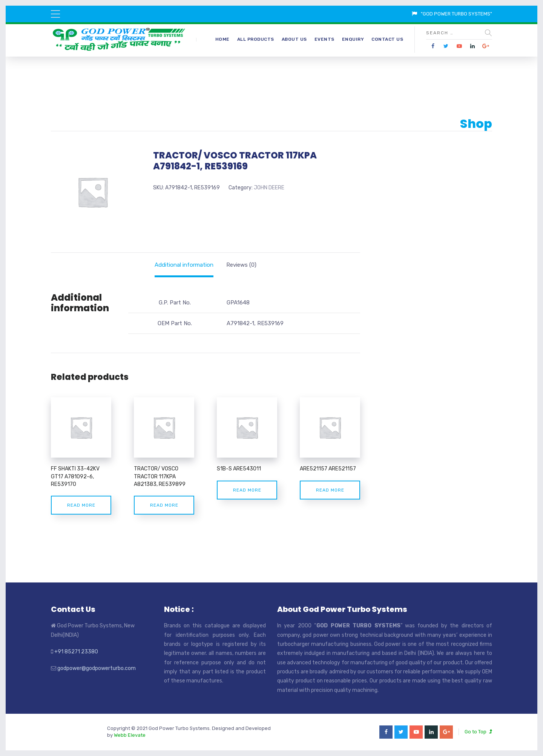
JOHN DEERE (269, 188)
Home (222, 39)
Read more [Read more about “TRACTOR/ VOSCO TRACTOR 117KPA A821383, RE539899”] (164, 505)
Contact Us (387, 39)
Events (324, 39)
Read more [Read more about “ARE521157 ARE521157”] (330, 490)
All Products (256, 39)
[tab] (184, 265)
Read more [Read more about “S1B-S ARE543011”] (247, 490)
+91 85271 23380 (76, 652)
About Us (294, 39)
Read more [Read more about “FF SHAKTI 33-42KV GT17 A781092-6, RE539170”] (81, 505)
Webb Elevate (130, 735)
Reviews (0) (241, 265)
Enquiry (353, 39)
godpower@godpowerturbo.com (97, 668)
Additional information (184, 265)
